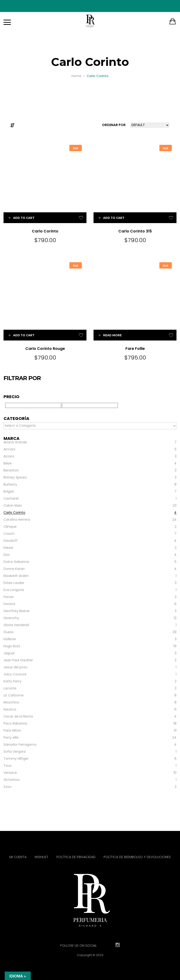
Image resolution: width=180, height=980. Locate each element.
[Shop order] (150, 125)
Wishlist (41, 857)
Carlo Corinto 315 (135, 231)
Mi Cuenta (18, 857)
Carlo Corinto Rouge (45, 349)
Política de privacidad (76, 857)
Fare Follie (135, 349)
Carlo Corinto (45, 231)
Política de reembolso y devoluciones (137, 857)
